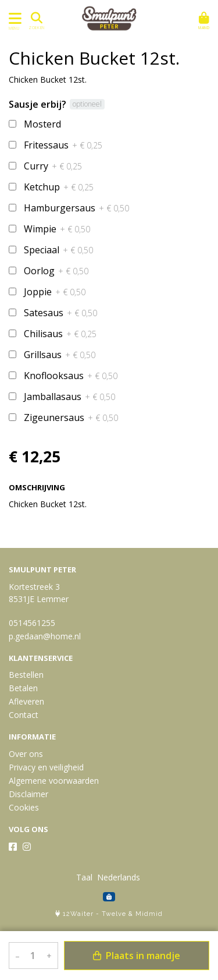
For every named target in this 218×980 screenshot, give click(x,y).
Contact (24, 715)
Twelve (114, 914)
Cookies (24, 807)
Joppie (55, 292)
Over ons (26, 754)
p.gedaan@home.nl (45, 636)
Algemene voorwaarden (54, 781)
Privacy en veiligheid (46, 767)
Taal (84, 877)
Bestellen (26, 675)
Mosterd (42, 124)
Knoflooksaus (71, 376)
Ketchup (59, 187)
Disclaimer (28, 794)
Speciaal (58, 250)
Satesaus (60, 313)
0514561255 (32, 623)
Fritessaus (63, 145)
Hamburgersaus (76, 208)
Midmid (149, 914)
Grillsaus (60, 355)
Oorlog (56, 271)
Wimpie (57, 229)
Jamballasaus (69, 397)
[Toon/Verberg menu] (13, 18)
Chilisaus (60, 334)
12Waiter (78, 914)
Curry (53, 166)
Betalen (23, 688)
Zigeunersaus (71, 418)
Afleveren (26, 701)
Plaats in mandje (137, 956)
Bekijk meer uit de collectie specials (81, 528)
